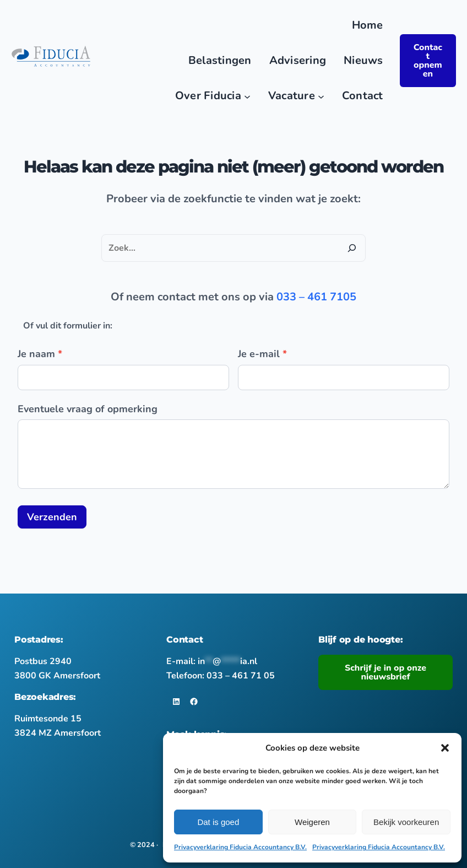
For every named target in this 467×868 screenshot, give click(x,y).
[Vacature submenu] (321, 96)
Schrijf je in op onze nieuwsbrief (385, 672)
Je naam (40, 354)
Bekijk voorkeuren (406, 822)
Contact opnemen (428, 61)
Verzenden (52, 517)
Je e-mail (262, 354)
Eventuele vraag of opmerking (88, 409)
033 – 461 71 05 (241, 676)
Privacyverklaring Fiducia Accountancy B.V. (240, 847)
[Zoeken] (352, 248)
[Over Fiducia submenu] (247, 96)
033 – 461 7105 (316, 297)
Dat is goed (218, 822)
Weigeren (312, 822)
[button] (445, 748)
